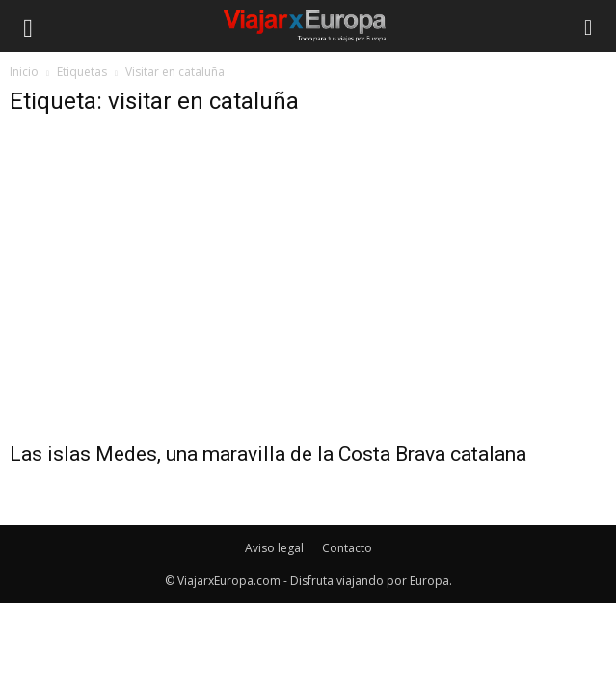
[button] (589, 26)
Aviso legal (274, 548)
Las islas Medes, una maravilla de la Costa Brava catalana (268, 454)
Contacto (347, 548)
